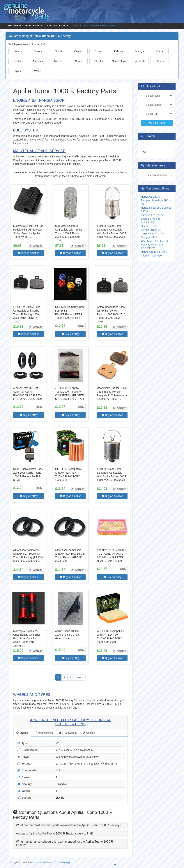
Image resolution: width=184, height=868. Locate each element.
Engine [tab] (22, 733)
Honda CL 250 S (150, 197)
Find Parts (157, 123)
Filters (159, 51)
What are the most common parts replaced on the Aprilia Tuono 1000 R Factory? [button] (69, 825)
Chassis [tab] (89, 733)
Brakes (38, 51)
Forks (18, 61)
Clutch (58, 51)
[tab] (70, 825)
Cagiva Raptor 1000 (152, 233)
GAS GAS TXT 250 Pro (154, 241)
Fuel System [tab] (68, 733)
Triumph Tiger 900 (151, 256)
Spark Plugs (119, 61)
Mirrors (58, 61)
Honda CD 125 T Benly (154, 252)
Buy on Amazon (29, 253)
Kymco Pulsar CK (151, 230)
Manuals (38, 61)
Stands (160, 61)
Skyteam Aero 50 (151, 219)
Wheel (38, 71)
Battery (18, 51)
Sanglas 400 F (149, 237)
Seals (78, 61)
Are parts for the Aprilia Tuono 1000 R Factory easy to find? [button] (55, 833)
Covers (78, 51)
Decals (99, 51)
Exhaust (119, 51)
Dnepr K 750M (149, 226)
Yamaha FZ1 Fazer (152, 215)
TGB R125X (148, 248)
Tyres (18, 71)
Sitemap (65, 862)
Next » (79, 677)
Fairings (139, 51)
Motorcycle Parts (42, 862)
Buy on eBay (70, 334)
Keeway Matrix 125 (152, 245)
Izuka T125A (148, 222)
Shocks (99, 61)
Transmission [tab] (44, 733)
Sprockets (139, 61)
